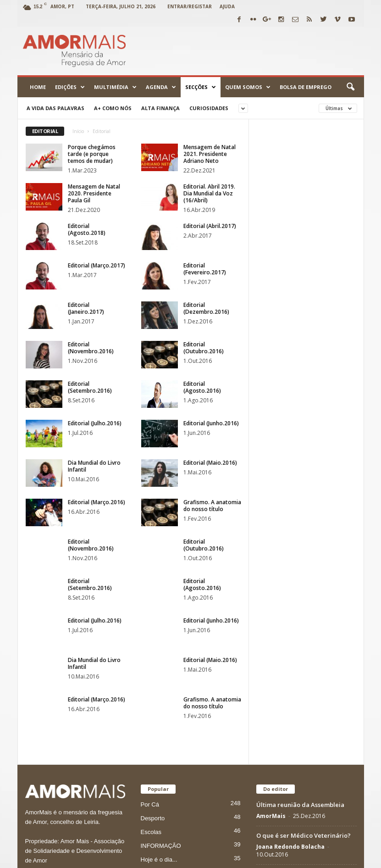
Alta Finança (160, 108)
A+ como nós (113, 108)
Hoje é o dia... (159, 662)
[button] (350, 87)
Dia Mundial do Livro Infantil (94, 466)
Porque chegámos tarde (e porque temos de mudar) (92, 154)
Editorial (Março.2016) (97, 502)
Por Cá (150, 607)
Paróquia (153, 690)
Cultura (150, 676)
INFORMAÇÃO (161, 648)
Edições (70, 87)
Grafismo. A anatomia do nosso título (212, 506)
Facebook (270, 858)
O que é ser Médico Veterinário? (304, 638)
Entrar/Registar (190, 6)
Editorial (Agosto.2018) (87, 229)
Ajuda (227, 6)
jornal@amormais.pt (91, 817)
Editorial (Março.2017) (97, 265)
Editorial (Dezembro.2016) (206, 308)
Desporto (153, 621)
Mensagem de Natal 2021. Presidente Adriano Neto (210, 154)
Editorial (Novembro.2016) (91, 348)
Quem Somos (248, 87)
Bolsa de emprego (306, 87)
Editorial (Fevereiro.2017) (205, 269)
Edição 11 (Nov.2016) (286, 677)
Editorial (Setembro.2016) (90, 387)
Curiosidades (209, 108)
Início (78, 131)
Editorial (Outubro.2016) (204, 348)
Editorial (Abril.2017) (210, 226)
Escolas (151, 635)
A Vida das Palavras (55, 108)
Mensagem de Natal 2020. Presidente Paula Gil (94, 193)
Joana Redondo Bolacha (290, 649)
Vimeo (329, 858)
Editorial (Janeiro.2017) (86, 308)
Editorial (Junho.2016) (211, 423)
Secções (201, 87)
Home (38, 87)
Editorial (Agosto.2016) (202, 387)
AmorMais (271, 619)
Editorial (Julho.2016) (95, 423)
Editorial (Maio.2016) (210, 463)
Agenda (161, 87)
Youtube (237, 858)
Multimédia (115, 87)
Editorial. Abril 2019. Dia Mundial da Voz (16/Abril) (209, 193)
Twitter (301, 858)
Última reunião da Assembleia (300, 607)
